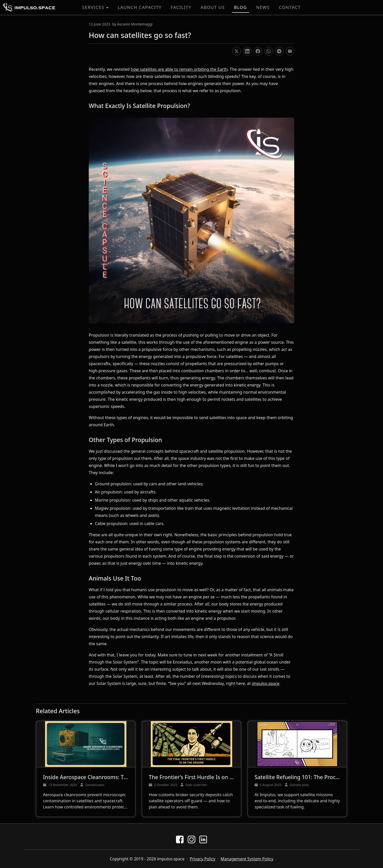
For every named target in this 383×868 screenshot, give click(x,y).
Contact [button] (290, 7)
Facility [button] (181, 7)
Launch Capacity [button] (140, 7)
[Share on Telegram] (279, 51)
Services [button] (93, 7)
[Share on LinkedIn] (247, 51)
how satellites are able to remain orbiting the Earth (179, 69)
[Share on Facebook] (258, 51)
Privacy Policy (203, 859)
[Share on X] (237, 51)
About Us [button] (213, 7)
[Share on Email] (290, 51)
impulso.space (266, 683)
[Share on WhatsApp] (269, 51)
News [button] (263, 7)
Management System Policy (247, 859)
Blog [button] (240, 7)
